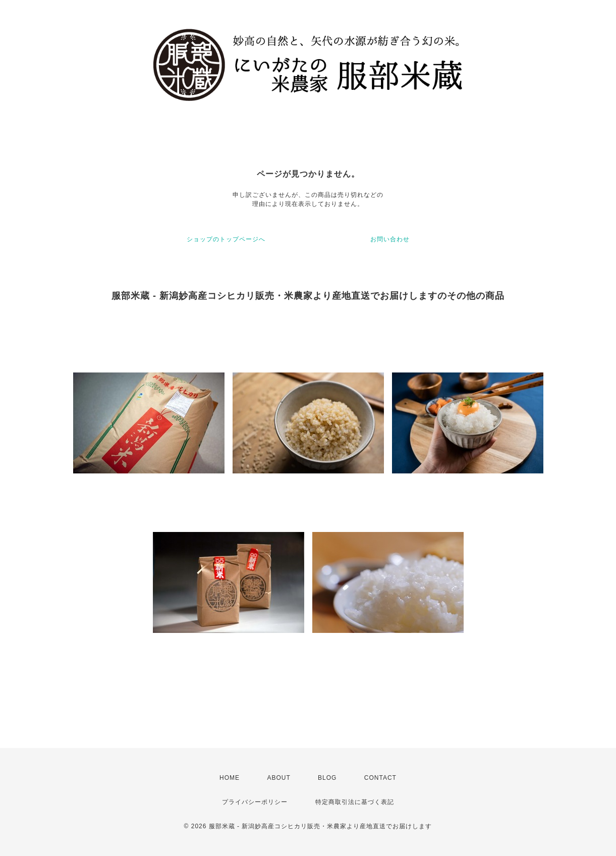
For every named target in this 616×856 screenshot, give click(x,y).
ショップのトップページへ (226, 239)
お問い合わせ (390, 239)
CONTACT (380, 778)
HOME (230, 778)
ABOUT (278, 778)
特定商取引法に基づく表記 (355, 802)
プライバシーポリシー (255, 802)
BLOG (327, 778)
